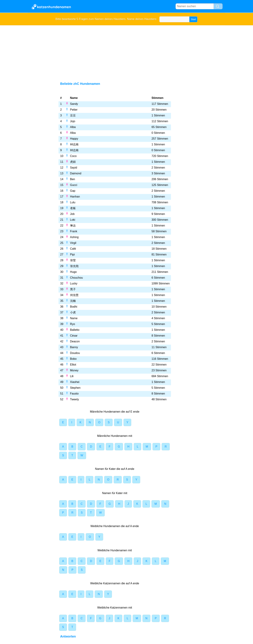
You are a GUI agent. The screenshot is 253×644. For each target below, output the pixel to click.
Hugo (73, 272)
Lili (72, 376)
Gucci (74, 185)
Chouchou (77, 278)
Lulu (73, 202)
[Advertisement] (127, 52)
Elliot (73, 365)
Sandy (74, 104)
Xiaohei (75, 382)
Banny (74, 347)
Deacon (75, 341)
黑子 (73, 289)
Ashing (74, 237)
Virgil (73, 243)
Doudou (75, 353)
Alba (73, 127)
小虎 (73, 312)
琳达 (73, 226)
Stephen (75, 388)
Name (74, 318)
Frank (74, 231)
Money (74, 370)
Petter (74, 110)
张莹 (73, 260)
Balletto (75, 330)
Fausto (74, 394)
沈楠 (73, 301)
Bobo (73, 359)
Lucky (74, 283)
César (74, 336)
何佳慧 (74, 295)
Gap (73, 191)
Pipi (72, 254)
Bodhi (74, 307)
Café (73, 249)
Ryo (73, 324)
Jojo (73, 121)
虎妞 (73, 162)
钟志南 (74, 144)
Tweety (75, 399)
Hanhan (75, 197)
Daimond (76, 173)
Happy (74, 139)
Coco (73, 156)
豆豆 (73, 115)
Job (72, 214)
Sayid (74, 168)
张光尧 (74, 266)
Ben (73, 179)
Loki (73, 220)
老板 (73, 208)
